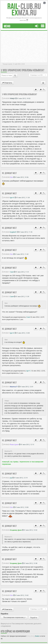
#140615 (6, 333)
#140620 (6, 444)
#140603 (6, 197)
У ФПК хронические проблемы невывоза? (22, 70)
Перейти (34, 618)
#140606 (6, 254)
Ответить (7, 83)
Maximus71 (14, 387)
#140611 (6, 272)
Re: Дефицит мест (9, 173)
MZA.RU (24, 13)
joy (11, 478)
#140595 (6, 98)
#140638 (6, 595)
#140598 (6, 177)
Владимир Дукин (16, 530)
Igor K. (12, 197)
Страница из (36, 75)
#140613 (6, 296)
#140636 (6, 530)
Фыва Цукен (14, 444)
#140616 (6, 387)
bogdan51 (13, 232)
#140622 (6, 478)
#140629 (6, 507)
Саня (12, 272)
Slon (11, 177)
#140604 (6, 232)
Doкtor (37, 636)
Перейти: (5, 614)
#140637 (6, 563)
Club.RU (24, 6)
